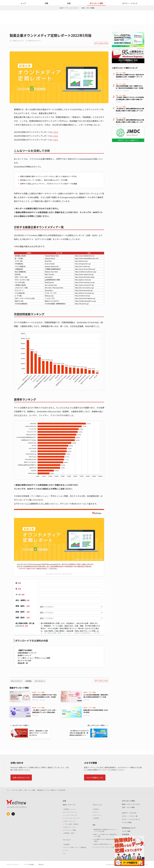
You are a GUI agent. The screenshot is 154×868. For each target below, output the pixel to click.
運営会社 (41, 864)
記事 (69, 13)
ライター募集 (126, 831)
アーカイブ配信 (127, 822)
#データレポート (40, 681)
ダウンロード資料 (96, 13)
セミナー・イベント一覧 (130, 816)
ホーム (8, 790)
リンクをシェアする (101, 43)
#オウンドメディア (16, 681)
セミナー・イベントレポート (131, 819)
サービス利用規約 (29, 864)
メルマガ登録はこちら (95, 778)
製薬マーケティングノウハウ (69, 17)
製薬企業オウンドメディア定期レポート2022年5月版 (51, 790)
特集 (47, 13)
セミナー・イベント (130, 13)
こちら (55, 132)
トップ (23, 13)
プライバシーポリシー (13, 864)
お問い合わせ (130, 5)
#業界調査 (28, 681)
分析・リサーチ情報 (88, 17)
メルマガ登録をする (144, 5)
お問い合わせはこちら (21, 778)
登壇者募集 (125, 834)
